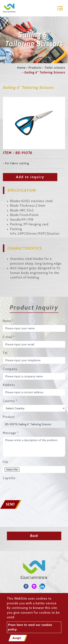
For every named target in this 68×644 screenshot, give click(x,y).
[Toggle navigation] (60, 8)
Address (9, 385)
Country (10, 401)
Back (34, 536)
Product (9, 417)
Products (35, 68)
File (5, 462)
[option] (34, 123)
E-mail (9, 337)
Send (10, 504)
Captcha (9, 478)
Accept (17, 638)
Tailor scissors (55, 68)
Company (10, 369)
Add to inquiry (30, 177)
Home (21, 68)
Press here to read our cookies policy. (30, 627)
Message (11, 433)
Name (8, 321)
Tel (5, 353)
